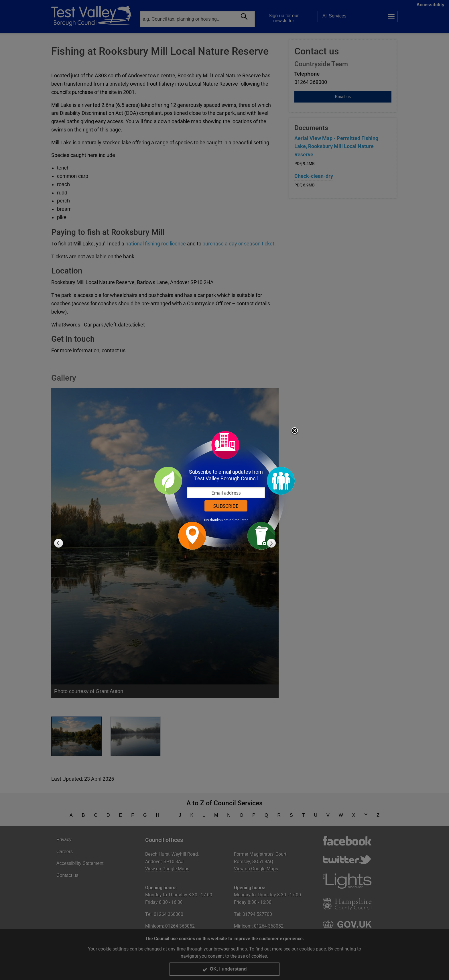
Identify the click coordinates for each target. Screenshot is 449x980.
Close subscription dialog (295, 431)
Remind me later (235, 520)
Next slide (271, 543)
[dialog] (224, 490)
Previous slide (59, 543)
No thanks (212, 520)
